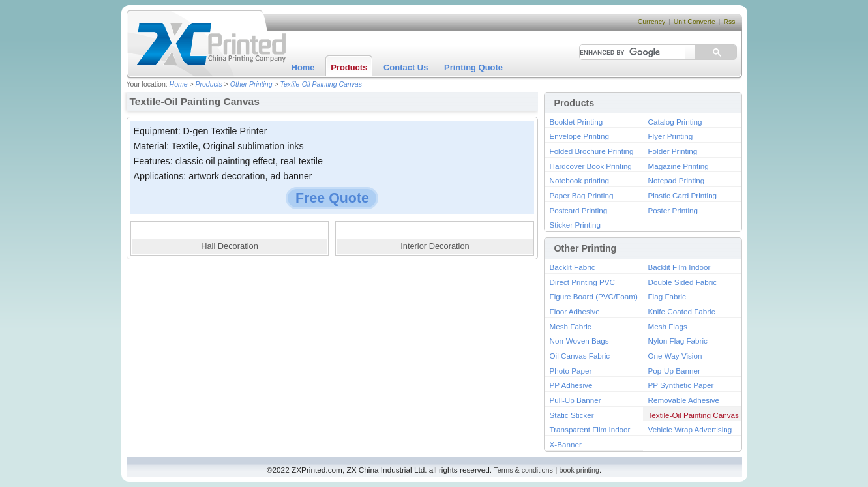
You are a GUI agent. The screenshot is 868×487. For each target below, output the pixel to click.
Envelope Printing (579, 136)
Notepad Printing (677, 180)
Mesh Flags (668, 326)
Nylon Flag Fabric (678, 341)
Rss (729, 22)
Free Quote (332, 198)
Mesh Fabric (571, 326)
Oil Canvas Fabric (580, 356)
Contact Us (406, 67)
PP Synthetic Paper (681, 385)
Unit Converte (695, 22)
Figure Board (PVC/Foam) (594, 296)
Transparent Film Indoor (590, 429)
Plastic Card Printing (683, 195)
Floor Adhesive (575, 311)
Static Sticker (572, 415)
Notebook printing (579, 180)
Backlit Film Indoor (680, 267)
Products (349, 67)
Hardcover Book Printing (591, 166)
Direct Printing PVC (582, 282)
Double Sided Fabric (683, 282)
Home (303, 67)
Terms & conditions (523, 470)
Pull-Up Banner (576, 400)
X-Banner (566, 444)
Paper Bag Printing (582, 195)
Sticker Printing (575, 225)
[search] (628, 52)
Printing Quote (473, 67)
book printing (579, 470)
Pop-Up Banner (674, 371)
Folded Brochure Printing (592, 151)
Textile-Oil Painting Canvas (321, 84)
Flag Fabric (667, 296)
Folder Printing (673, 151)
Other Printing (251, 84)
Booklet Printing (576, 122)
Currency (652, 22)
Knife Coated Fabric (682, 311)
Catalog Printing (675, 122)
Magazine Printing (679, 166)
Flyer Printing (671, 136)
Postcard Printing (579, 210)
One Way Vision (675, 356)
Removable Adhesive (684, 400)
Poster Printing (673, 210)
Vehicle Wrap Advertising (690, 429)
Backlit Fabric (573, 267)
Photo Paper (571, 371)
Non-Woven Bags (579, 341)
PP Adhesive (571, 385)
